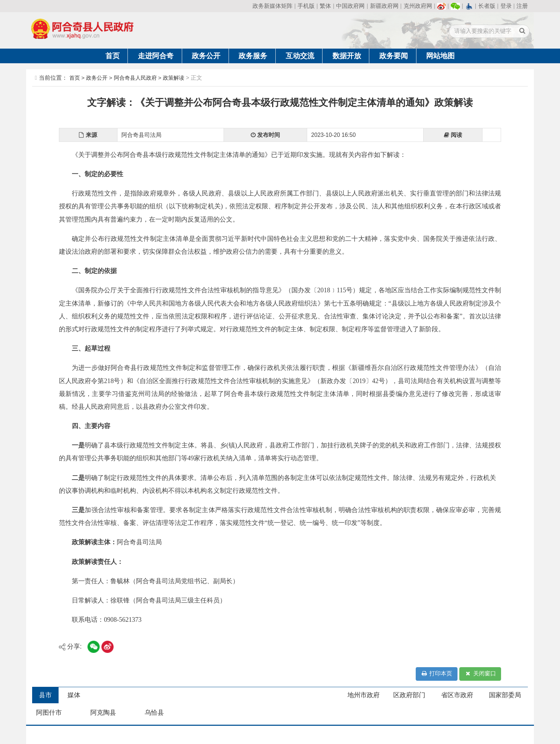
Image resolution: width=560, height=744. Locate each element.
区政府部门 (409, 695)
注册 (522, 6)
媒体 (74, 695)
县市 (45, 695)
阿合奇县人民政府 (135, 78)
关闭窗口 (480, 674)
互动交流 (300, 56)
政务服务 (253, 56)
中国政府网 (350, 6)
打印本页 (436, 674)
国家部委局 (505, 695)
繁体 (325, 6)
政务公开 (206, 56)
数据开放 (347, 56)
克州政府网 (418, 6)
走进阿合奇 (156, 56)
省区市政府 (457, 695)
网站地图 (440, 56)
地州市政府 (364, 695)
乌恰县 (154, 713)
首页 (112, 56)
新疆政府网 (384, 6)
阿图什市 (49, 713)
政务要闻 (394, 56)
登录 (506, 6)
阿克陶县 (103, 713)
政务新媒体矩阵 (272, 6)
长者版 (487, 6)
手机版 (306, 6)
